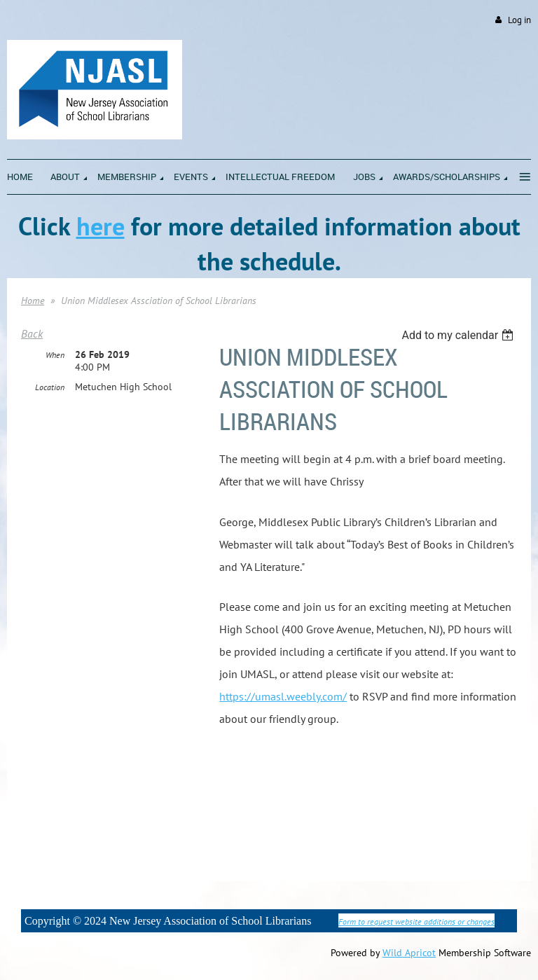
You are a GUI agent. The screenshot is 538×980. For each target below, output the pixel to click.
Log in (519, 20)
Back (32, 333)
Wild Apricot (409, 953)
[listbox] (459, 335)
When (55, 355)
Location (50, 387)
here (101, 226)
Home (33, 301)
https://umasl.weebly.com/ (283, 696)
